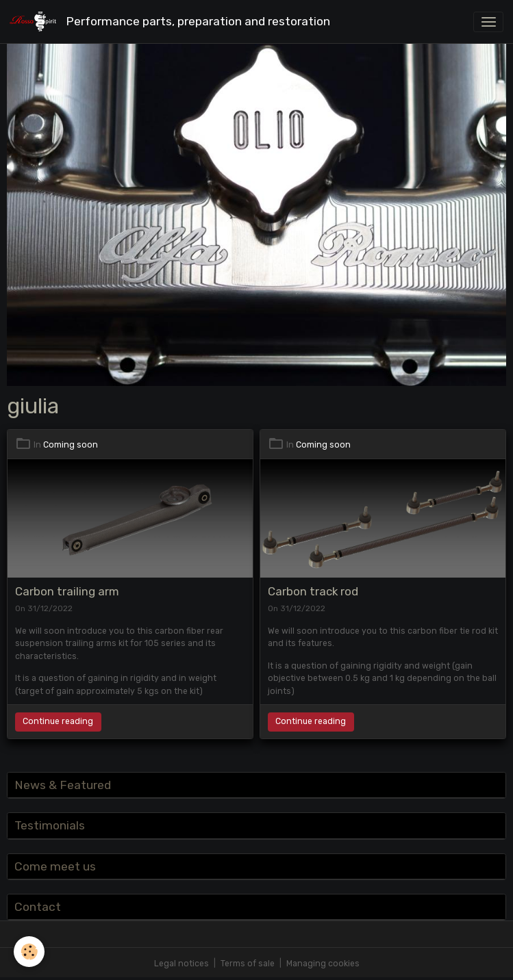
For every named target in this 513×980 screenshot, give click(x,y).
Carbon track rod (313, 591)
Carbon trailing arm (67, 591)
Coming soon (71, 445)
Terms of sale (248, 964)
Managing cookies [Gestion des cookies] (323, 964)
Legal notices (182, 964)
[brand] (172, 22)
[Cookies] (29, 952)
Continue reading (58, 721)
